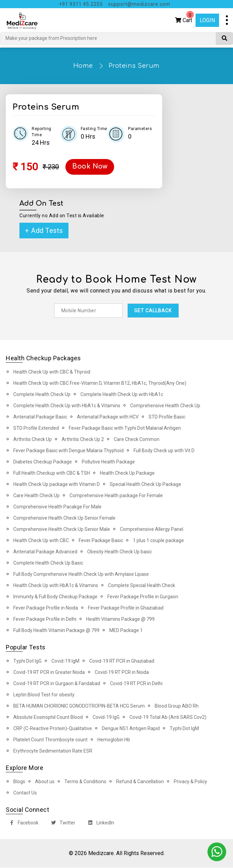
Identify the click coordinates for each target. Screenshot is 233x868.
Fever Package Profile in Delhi (45, 619)
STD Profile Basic (167, 417)
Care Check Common (137, 440)
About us (45, 782)
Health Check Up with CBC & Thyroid (52, 372)
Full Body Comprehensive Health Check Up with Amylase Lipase (81, 574)
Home (83, 66)
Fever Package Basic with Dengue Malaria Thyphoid (68, 451)
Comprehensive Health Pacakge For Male (57, 507)
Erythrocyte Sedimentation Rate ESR (53, 751)
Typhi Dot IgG (27, 661)
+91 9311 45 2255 (81, 4)
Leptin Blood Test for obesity (44, 695)
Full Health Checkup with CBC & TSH (52, 473)
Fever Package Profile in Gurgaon (143, 597)
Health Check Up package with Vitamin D (57, 485)
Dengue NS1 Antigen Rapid (131, 729)
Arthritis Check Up (33, 440)
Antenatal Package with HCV (108, 417)
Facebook (22, 824)
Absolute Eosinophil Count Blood (48, 717)
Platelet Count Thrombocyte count (50, 740)
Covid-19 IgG (106, 717)
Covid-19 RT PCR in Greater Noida (49, 673)
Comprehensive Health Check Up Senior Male (62, 530)
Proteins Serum (134, 66)
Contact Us (25, 793)
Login (207, 20)
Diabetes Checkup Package (43, 462)
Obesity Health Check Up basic (120, 552)
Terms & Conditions (85, 782)
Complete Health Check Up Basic (48, 563)
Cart (184, 19)
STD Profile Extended (36, 428)
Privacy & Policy (190, 782)
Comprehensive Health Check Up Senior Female (64, 518)
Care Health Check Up (36, 496)
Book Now (91, 167)
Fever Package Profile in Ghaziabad (126, 608)
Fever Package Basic (101, 541)
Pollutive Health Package (108, 462)
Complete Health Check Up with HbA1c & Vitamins (67, 406)
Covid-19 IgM (65, 661)
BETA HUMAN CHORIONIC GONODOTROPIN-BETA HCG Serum (79, 706)
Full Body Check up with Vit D (164, 451)
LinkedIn (100, 824)
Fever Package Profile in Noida (46, 608)
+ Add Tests (44, 231)
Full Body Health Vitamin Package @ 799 (56, 631)
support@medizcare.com (139, 4)
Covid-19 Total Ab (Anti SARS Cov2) (168, 717)
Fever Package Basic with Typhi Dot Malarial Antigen (125, 428)
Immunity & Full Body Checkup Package (55, 597)
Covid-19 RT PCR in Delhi (136, 684)
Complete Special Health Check (142, 586)
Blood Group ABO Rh (177, 706)
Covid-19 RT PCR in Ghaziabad (122, 661)
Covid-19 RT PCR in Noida (122, 673)
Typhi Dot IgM (184, 729)
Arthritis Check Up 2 (83, 440)
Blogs (19, 782)
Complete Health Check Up (42, 395)
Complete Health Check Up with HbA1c (122, 395)
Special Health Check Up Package (145, 485)
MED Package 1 (126, 631)
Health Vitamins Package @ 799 (120, 619)
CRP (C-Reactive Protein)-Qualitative (53, 729)
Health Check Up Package (127, 473)
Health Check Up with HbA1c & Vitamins (56, 586)
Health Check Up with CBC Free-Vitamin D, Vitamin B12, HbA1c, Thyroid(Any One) (100, 383)
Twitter (62, 824)
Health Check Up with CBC (41, 541)
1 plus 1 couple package (158, 541)
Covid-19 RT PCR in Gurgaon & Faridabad (57, 684)
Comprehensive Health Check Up (165, 406)
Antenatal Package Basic (40, 417)
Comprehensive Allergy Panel (152, 530)
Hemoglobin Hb (114, 740)
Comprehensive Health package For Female (116, 496)
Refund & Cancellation (140, 782)
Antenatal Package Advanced (45, 552)
